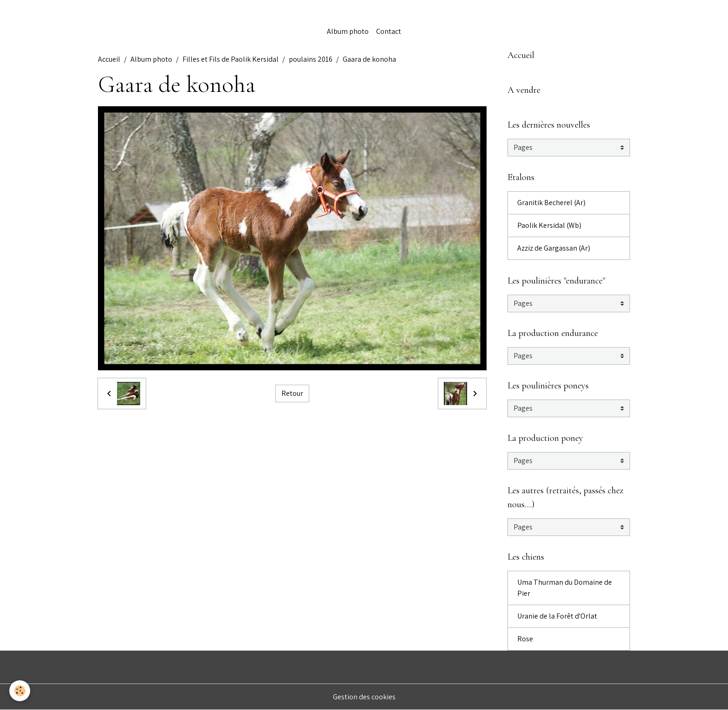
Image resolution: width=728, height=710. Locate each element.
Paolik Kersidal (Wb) (549, 225)
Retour (292, 393)
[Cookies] (20, 691)
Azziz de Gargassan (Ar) (554, 248)
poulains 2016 (311, 59)
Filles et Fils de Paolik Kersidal (231, 59)
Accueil (109, 59)
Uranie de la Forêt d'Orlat (557, 616)
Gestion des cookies (364, 697)
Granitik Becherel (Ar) (551, 203)
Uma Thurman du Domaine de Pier (565, 588)
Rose (525, 639)
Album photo (348, 31)
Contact (389, 31)
